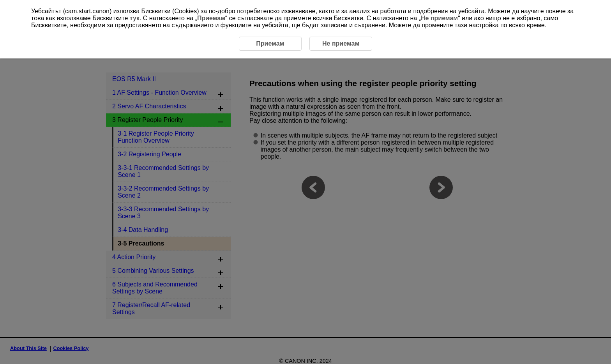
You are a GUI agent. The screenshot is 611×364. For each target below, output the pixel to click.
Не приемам (439, 18)
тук (135, 18)
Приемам (211, 18)
